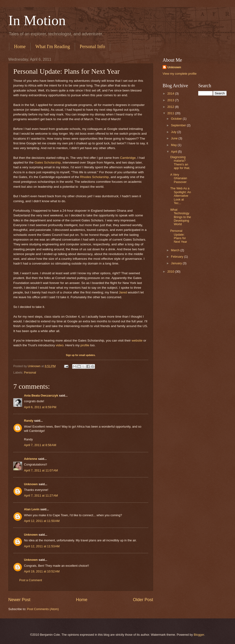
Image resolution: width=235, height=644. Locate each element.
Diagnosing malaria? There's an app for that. (180, 162)
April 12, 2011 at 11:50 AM (42, 521)
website (137, 340)
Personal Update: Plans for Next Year (179, 236)
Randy (29, 421)
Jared (123, 292)
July (174, 132)
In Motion (37, 20)
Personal (30, 372)
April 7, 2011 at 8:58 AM (40, 445)
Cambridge (128, 158)
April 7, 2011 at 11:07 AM (41, 470)
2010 (171, 272)
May (174, 145)
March (176, 250)
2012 (171, 107)
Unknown (31, 484)
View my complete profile (180, 74)
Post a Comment (31, 580)
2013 (171, 100)
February (177, 257)
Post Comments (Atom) (43, 609)
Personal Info (92, 46)
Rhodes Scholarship (94, 177)
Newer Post (19, 600)
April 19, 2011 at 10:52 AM (42, 571)
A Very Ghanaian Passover (179, 178)
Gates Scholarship (47, 162)
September (179, 125)
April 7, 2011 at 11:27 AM (41, 496)
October (177, 119)
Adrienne (31, 459)
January (177, 263)
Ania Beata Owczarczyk (41, 395)
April (174, 152)
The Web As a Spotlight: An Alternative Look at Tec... (181, 196)
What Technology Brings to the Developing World (181, 217)
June (175, 138)
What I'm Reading (53, 46)
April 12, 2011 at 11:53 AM (42, 546)
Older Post (143, 600)
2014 (171, 94)
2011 (171, 113)
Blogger (199, 635)
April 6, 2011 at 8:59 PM (40, 407)
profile (85, 345)
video (60, 345)
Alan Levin (32, 509)
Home (20, 46)
